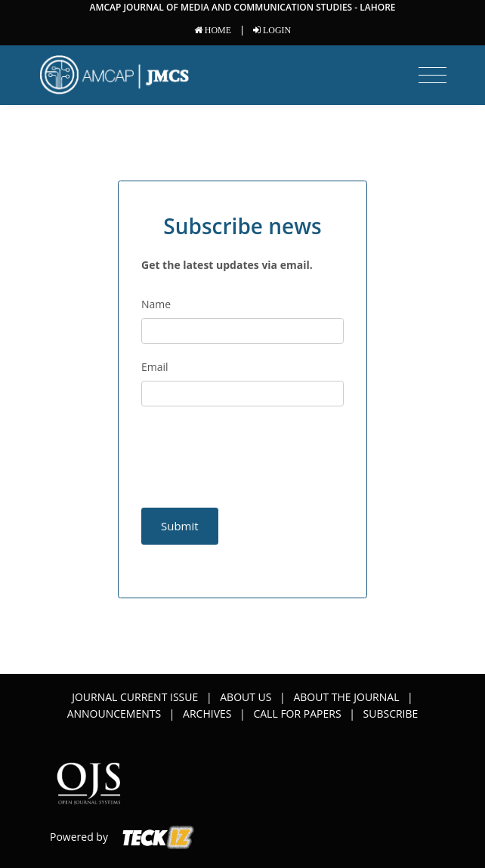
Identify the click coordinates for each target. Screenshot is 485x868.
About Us (246, 697)
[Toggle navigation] (432, 76)
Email (155, 367)
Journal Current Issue (135, 697)
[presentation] (230, 444)
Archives (207, 714)
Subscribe (391, 714)
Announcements (114, 714)
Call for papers (297, 714)
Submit (180, 526)
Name (156, 304)
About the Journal (346, 697)
